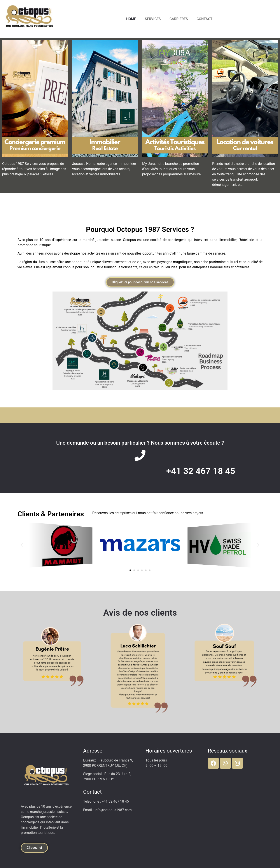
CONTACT (205, 19)
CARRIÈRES (179, 19)
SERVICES (153, 19)
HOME (131, 19)
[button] (22, 545)
